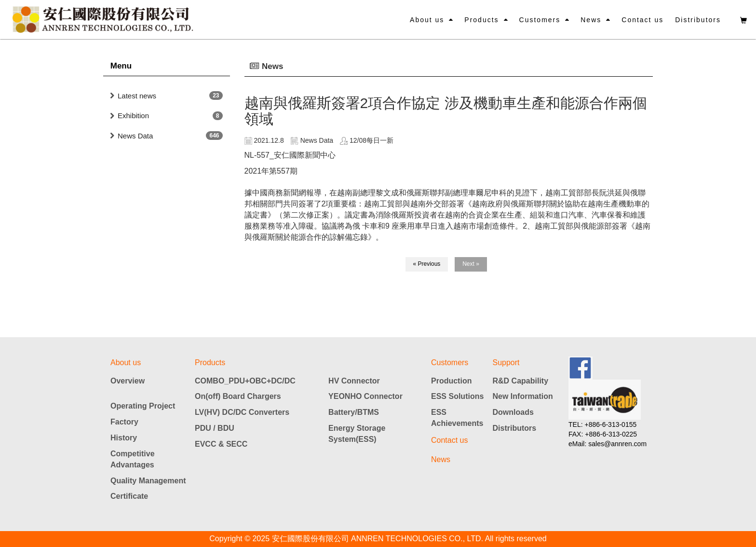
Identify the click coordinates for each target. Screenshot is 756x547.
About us (427, 20)
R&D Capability (521, 381)
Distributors (698, 20)
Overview (128, 381)
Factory (124, 422)
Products (481, 20)
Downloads (513, 412)
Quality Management (148, 481)
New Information (523, 396)
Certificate (129, 496)
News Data (135, 136)
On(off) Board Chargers (238, 396)
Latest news (137, 96)
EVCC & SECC (221, 444)
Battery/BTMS (354, 412)
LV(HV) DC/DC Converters (242, 412)
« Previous (427, 264)
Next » (471, 264)
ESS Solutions (457, 396)
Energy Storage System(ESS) (357, 434)
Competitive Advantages (133, 459)
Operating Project (143, 406)
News (591, 20)
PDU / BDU (215, 428)
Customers (540, 20)
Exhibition (133, 116)
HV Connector (354, 381)
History (124, 438)
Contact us (642, 20)
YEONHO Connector (365, 396)
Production (451, 381)
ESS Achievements (457, 418)
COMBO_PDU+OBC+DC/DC (245, 381)
